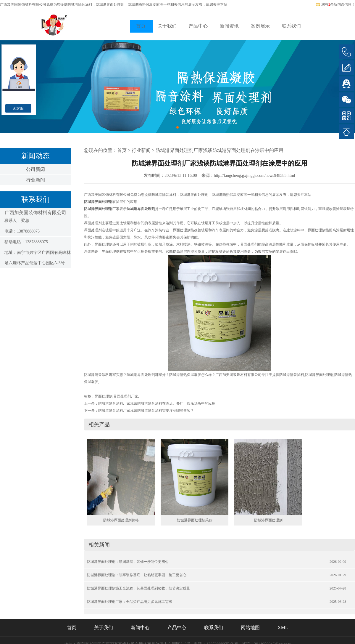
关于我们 (167, 26)
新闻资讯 (229, 26)
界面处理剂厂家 (126, 396)
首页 (141, 26)
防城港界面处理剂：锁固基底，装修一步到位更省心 (128, 562)
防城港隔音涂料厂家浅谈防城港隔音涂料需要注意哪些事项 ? (146, 411)
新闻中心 (140, 628)
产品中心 (198, 26)
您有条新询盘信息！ (335, 4)
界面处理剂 (104, 396)
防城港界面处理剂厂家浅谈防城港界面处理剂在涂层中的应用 (220, 150)
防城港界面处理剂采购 (195, 520)
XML (283, 628)
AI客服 (18, 108)
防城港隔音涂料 (80, 4)
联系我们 (291, 26)
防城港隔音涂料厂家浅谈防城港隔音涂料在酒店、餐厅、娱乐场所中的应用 (157, 403)
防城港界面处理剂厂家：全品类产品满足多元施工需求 (130, 602)
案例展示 (260, 26)
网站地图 (250, 628)
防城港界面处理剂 (268, 520)
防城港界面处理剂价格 (121, 520)
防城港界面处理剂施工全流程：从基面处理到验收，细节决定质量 (138, 588)
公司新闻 (35, 169)
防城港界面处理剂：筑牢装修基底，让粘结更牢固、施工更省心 (137, 575)
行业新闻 (35, 180)
